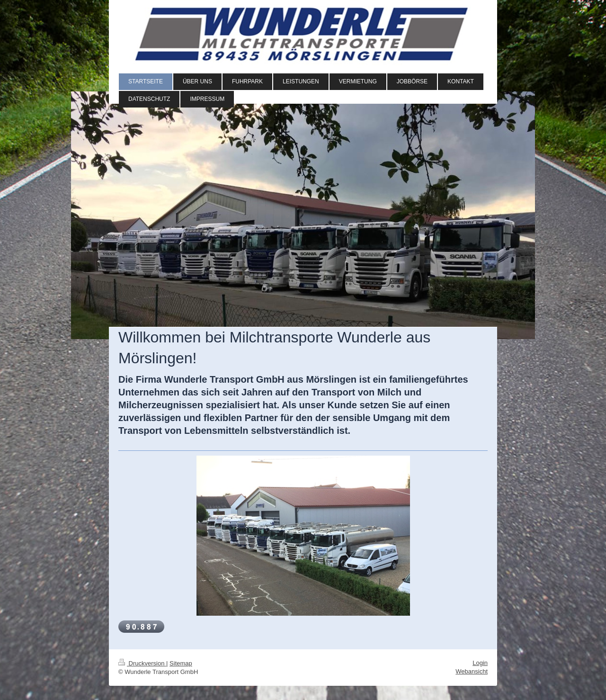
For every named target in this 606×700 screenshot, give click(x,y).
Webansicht (472, 671)
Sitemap (181, 663)
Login (480, 663)
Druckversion (142, 663)
